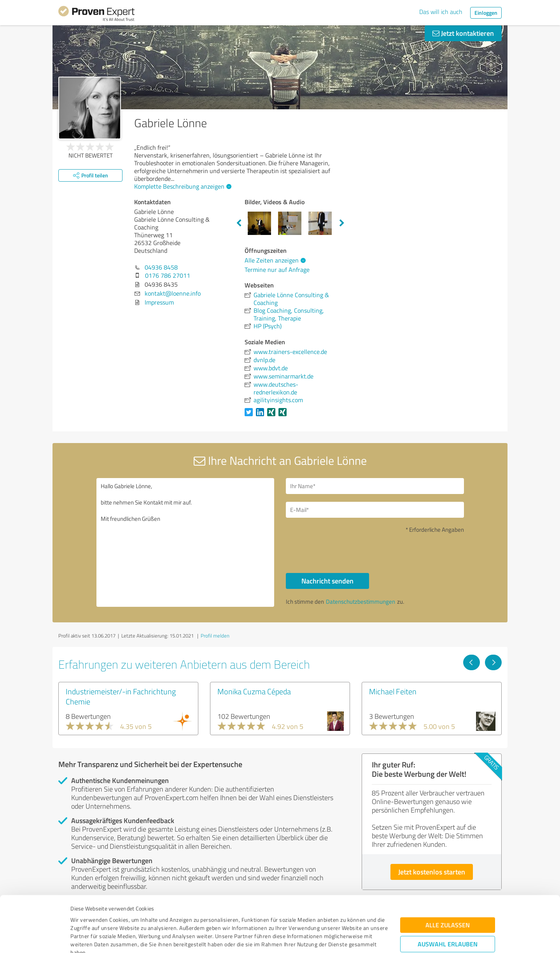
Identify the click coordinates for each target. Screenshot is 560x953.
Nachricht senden (327, 581)
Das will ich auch (441, 12)
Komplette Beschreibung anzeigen (182, 186)
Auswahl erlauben (448, 892)
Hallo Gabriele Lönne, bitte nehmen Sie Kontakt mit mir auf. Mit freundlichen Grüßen (185, 542)
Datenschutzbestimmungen (137, 917)
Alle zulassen (448, 873)
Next (342, 223)
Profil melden (215, 636)
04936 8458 (161, 267)
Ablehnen (448, 916)
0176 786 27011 (168, 275)
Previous (239, 223)
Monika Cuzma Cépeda (254, 691)
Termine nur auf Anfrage (277, 270)
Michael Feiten (393, 691)
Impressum (84, 917)
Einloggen (486, 13)
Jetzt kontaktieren (463, 33)
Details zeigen (335, 938)
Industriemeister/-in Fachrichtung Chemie (121, 696)
